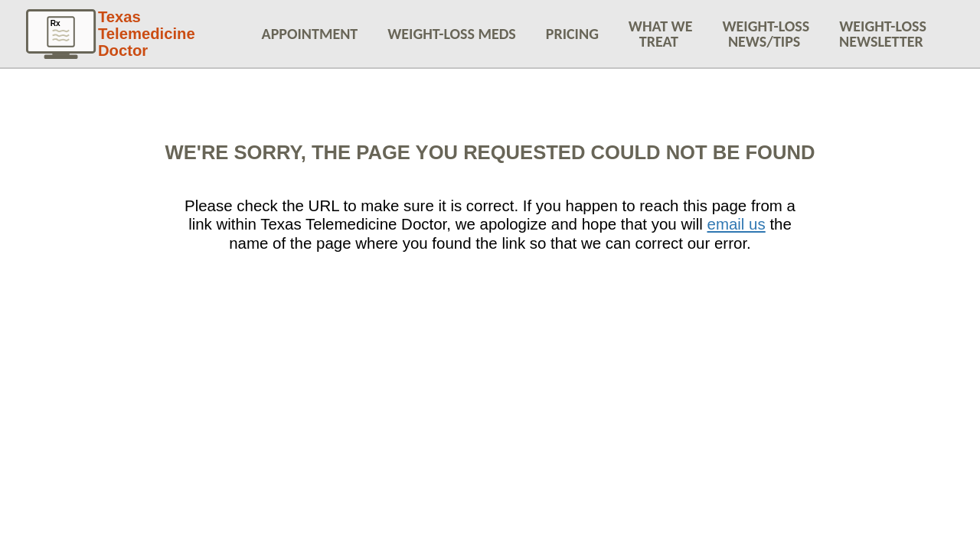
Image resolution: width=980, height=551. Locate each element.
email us (737, 224)
